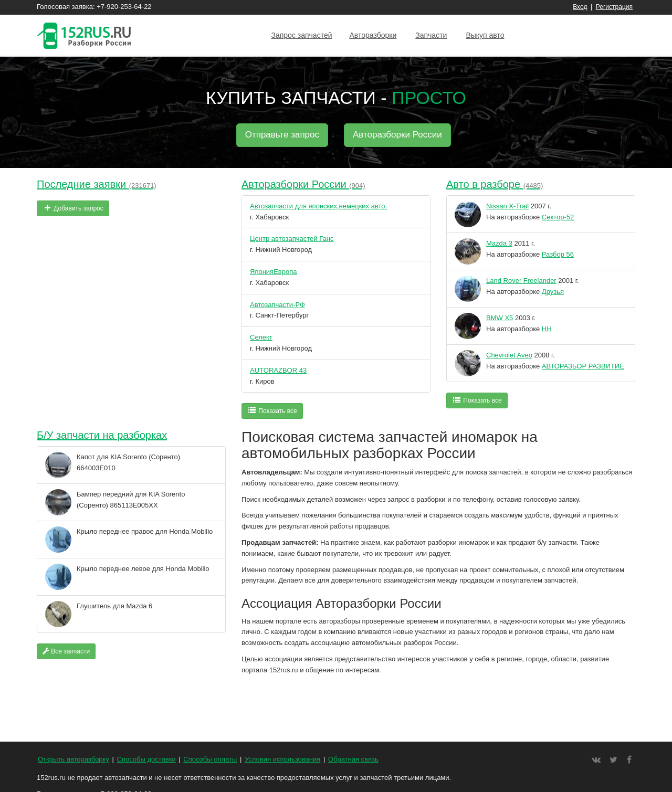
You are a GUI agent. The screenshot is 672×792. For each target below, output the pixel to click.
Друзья (553, 292)
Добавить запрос (73, 208)
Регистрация (614, 7)
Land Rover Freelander (521, 281)
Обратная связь (353, 759)
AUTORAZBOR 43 (278, 370)
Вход (580, 7)
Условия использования (282, 759)
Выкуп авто (485, 35)
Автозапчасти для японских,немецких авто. (318, 206)
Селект (261, 337)
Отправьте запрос (282, 135)
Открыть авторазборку (73, 759)
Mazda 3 (499, 243)
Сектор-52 (558, 217)
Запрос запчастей (301, 35)
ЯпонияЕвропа (273, 272)
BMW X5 (500, 318)
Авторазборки (373, 35)
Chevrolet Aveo (509, 355)
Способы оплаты (210, 759)
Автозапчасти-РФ (277, 305)
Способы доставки (146, 759)
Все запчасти (66, 651)
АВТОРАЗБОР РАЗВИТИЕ (583, 366)
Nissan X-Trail (507, 206)
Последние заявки (97, 184)
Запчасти (431, 35)
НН (547, 329)
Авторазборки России (397, 135)
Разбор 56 (558, 254)
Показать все (272, 411)
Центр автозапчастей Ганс (292, 239)
